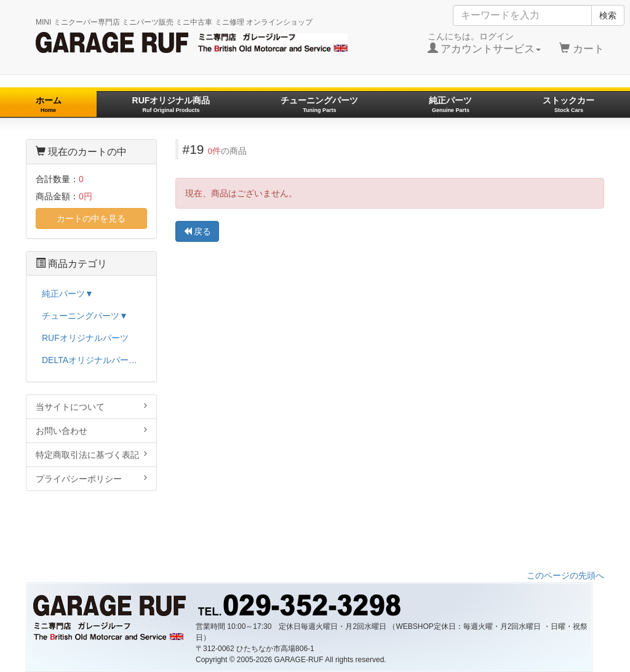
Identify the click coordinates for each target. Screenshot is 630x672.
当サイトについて (91, 406)
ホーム (49, 104)
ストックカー (568, 104)
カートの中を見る (91, 218)
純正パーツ (450, 104)
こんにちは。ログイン (484, 43)
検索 (608, 15)
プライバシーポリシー (91, 478)
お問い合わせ (91, 430)
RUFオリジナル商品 (171, 104)
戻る (197, 231)
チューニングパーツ (319, 104)
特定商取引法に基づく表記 (91, 454)
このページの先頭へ (565, 575)
